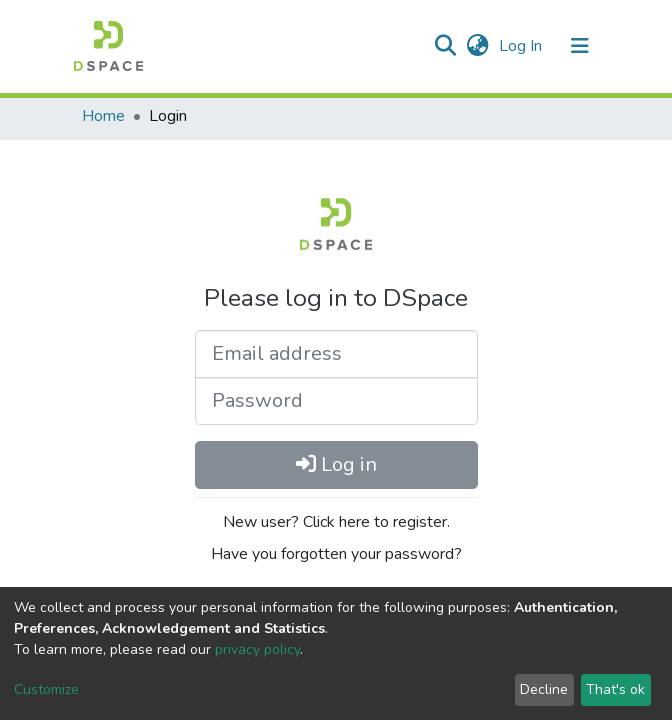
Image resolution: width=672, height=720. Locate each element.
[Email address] (336, 354)
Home (103, 116)
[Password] (336, 401)
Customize (46, 689)
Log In (522, 46)
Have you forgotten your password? (336, 554)
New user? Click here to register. (336, 522)
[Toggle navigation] (580, 46)
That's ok (615, 689)
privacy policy (257, 649)
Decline (544, 689)
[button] (477, 46)
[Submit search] (444, 46)
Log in (336, 464)
